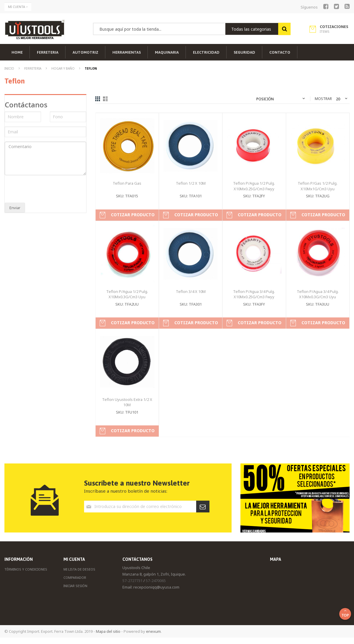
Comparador (75, 577)
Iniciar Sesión (75, 586)
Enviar (15, 208)
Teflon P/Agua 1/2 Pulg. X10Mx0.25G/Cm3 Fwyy (254, 186)
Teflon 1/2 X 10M (191, 183)
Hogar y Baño (63, 68)
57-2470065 (156, 581)
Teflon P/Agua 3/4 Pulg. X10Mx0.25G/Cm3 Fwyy (254, 294)
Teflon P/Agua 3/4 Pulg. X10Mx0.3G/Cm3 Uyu (318, 294)
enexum (153, 631)
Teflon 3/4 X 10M (191, 291)
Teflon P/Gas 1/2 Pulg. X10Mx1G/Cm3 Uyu (318, 186)
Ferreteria (33, 68)
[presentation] (44, 190)
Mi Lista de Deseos (79, 569)
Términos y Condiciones (26, 569)
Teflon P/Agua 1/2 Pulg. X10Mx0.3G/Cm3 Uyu (127, 294)
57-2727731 (132, 581)
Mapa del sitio (108, 631)
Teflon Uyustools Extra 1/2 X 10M (127, 402)
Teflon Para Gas (127, 183)
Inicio (10, 68)
